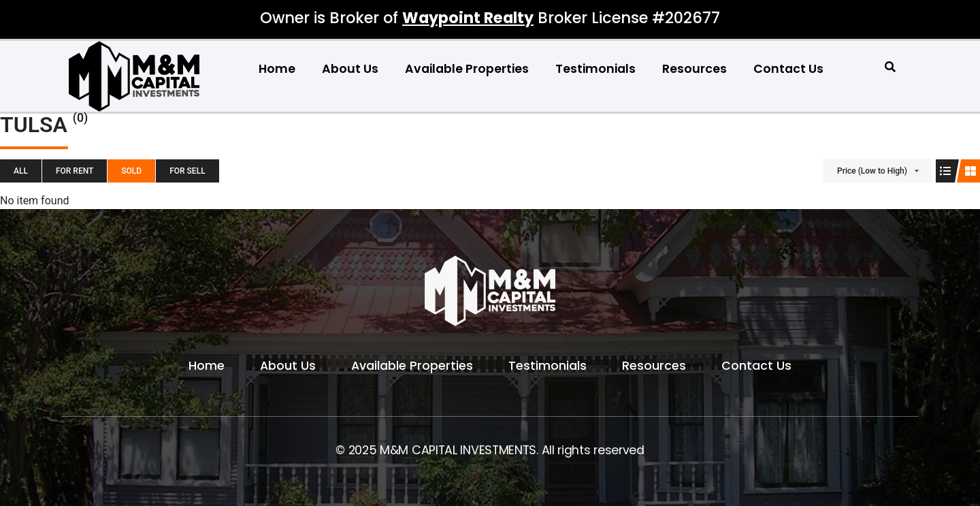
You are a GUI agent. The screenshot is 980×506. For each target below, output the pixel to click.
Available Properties (467, 69)
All (21, 171)
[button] (891, 67)
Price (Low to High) (872, 171)
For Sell (187, 171)
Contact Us (788, 69)
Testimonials (595, 69)
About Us (350, 69)
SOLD (131, 171)
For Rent (75, 171)
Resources (695, 69)
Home (277, 69)
